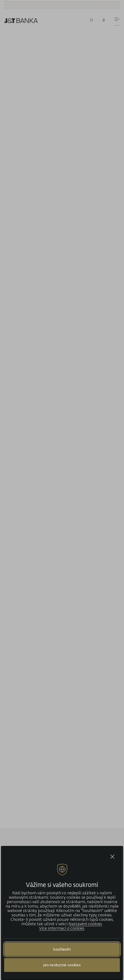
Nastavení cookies (85, 924)
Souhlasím (62, 949)
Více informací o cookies (62, 928)
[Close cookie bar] (112, 857)
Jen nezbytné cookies (62, 965)
